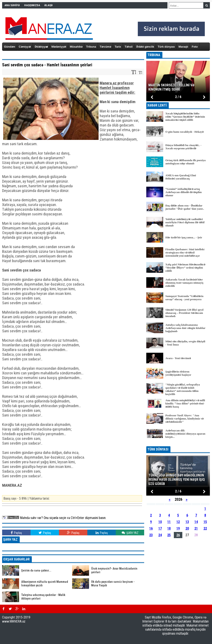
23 (151, 535)
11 (169, 522)
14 (196, 522)
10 (160, 522)
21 (196, 528)
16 (151, 528)
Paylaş (16, 533)
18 (169, 528)
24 (160, 535)
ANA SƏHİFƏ (12, 5)
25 (169, 535)
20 (187, 528)
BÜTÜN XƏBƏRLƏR (178, 443)
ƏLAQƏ (48, 5)
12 (178, 522)
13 (187, 522)
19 (178, 528)
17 (160, 528)
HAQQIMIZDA (32, 5)
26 (178, 535)
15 (205, 522)
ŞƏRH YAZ (130, 533)
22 (205, 528)
